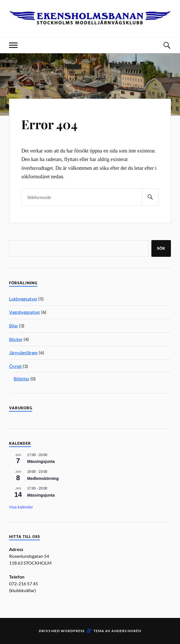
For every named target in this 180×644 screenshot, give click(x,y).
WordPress (73, 631)
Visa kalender (21, 507)
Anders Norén (126, 631)
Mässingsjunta (41, 461)
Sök (161, 248)
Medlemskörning (43, 478)
